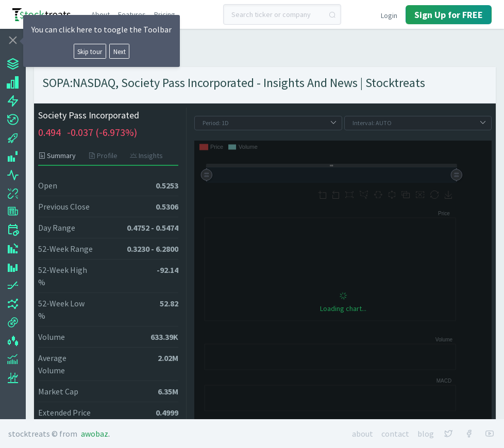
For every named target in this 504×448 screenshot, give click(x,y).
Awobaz (95, 434)
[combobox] (282, 14)
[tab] (60, 156)
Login (389, 15)
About (100, 14)
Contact (395, 434)
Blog (426, 434)
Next (120, 51)
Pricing (165, 14)
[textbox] (282, 14)
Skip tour (90, 51)
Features (132, 14)
